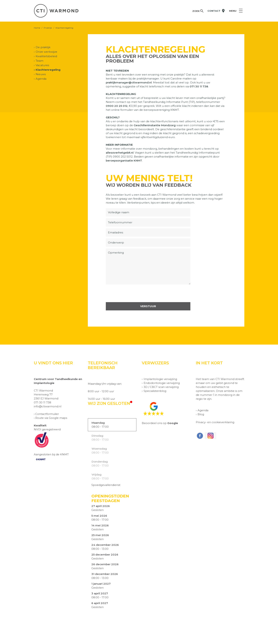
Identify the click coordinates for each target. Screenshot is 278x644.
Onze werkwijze (46, 52)
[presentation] (133, 293)
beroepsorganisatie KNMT (124, 161)
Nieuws (41, 74)
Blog (201, 414)
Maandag (98, 423)
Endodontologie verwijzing (162, 383)
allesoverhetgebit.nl (120, 153)
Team (39, 61)
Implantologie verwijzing (160, 379)
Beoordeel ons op (160, 423)
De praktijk (43, 47)
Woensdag (99, 449)
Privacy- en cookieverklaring (215, 422)
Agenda (41, 79)
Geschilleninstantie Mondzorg (155, 125)
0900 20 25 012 (117, 106)
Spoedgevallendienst (106, 485)
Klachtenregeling (48, 70)
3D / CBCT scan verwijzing (161, 387)
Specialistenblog (155, 391)
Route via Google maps (51, 418)
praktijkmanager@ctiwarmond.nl (129, 82)
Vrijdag (97, 475)
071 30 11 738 (199, 86)
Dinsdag (97, 436)
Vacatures (42, 65)
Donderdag (100, 462)
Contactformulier (47, 414)
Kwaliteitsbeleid (46, 56)
